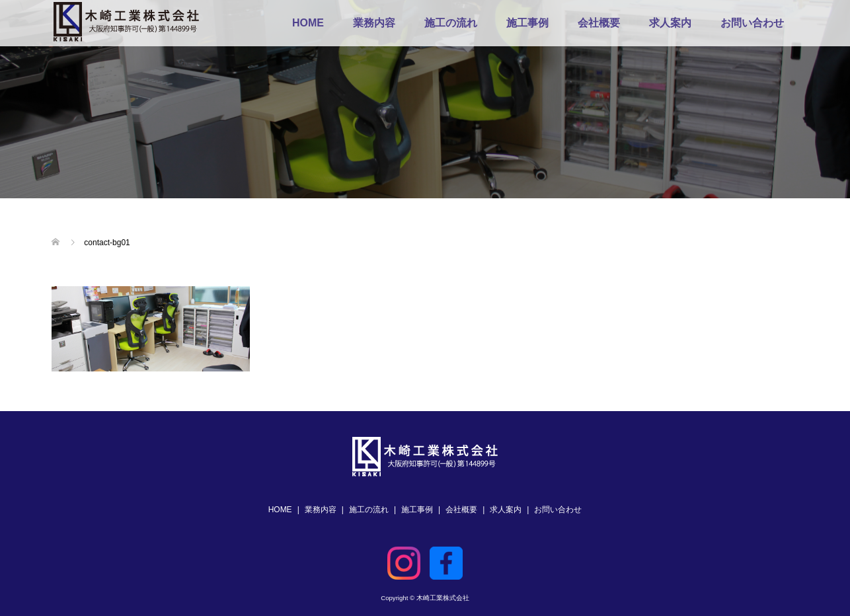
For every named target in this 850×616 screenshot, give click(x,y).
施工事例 (527, 23)
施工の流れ (451, 23)
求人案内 (670, 23)
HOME (308, 23)
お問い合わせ (752, 23)
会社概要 (599, 23)
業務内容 (374, 23)
